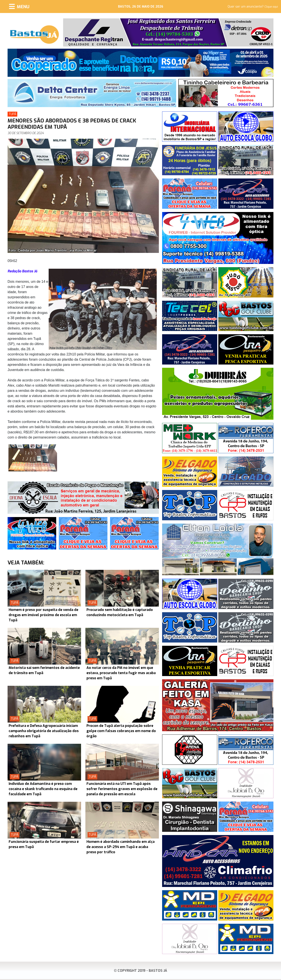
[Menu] (19, 6)
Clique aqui (271, 7)
